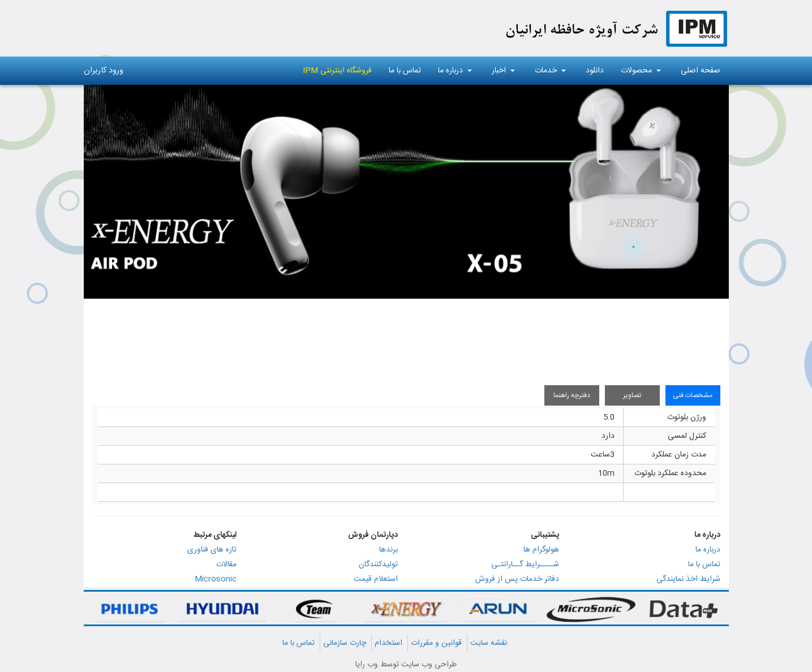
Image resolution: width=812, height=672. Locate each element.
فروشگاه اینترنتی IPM (337, 71)
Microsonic (216, 579)
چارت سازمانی (345, 643)
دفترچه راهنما (572, 395)
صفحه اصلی (701, 71)
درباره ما (455, 71)
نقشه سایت (489, 643)
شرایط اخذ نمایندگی (688, 579)
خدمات (550, 71)
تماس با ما (405, 71)
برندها (388, 550)
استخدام (388, 643)
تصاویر (632, 395)
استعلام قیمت (376, 579)
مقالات (226, 565)
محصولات (641, 71)
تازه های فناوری (212, 550)
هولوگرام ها (541, 550)
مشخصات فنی (693, 395)
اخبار (503, 71)
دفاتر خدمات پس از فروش (517, 579)
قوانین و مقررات (436, 643)
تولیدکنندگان (378, 565)
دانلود (595, 71)
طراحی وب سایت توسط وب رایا (406, 665)
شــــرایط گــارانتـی (525, 565)
